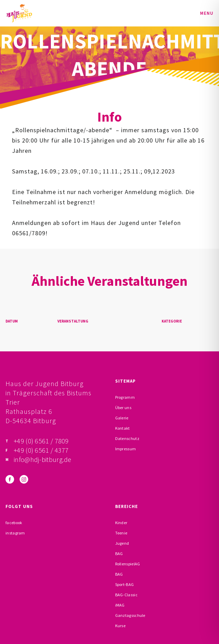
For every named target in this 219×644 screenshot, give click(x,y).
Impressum (126, 449)
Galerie (122, 418)
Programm (125, 397)
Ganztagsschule (130, 615)
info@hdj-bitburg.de (43, 459)
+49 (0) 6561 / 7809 (41, 441)
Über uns (123, 408)
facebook (14, 523)
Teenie (121, 533)
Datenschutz (127, 438)
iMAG (120, 605)
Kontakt (123, 428)
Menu (207, 13)
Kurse (121, 626)
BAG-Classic (126, 595)
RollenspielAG (128, 564)
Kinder (121, 523)
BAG (119, 553)
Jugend (122, 543)
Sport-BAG (125, 584)
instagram (15, 533)
